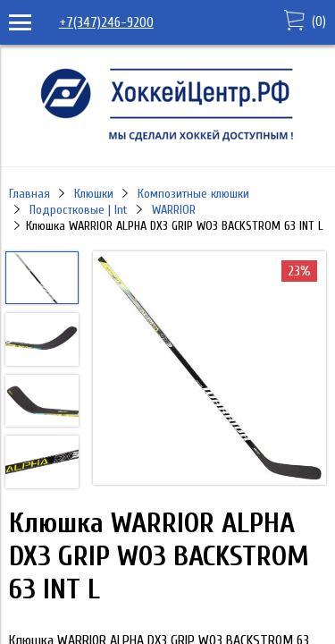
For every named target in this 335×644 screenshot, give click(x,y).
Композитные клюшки (193, 194)
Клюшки (94, 194)
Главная (29, 194)
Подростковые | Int (79, 210)
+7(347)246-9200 (106, 22)
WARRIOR (174, 210)
